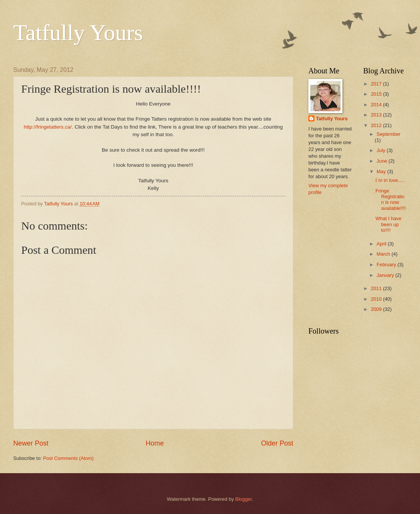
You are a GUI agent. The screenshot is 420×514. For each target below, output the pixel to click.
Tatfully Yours (78, 33)
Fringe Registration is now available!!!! (390, 200)
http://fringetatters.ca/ (48, 127)
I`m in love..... (390, 180)
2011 (377, 288)
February (387, 265)
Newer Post (31, 443)
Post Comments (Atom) (68, 458)
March (384, 254)
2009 (377, 309)
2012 (377, 125)
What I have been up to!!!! (388, 224)
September (388, 134)
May (382, 172)
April (382, 244)
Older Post (277, 443)
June (383, 161)
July (381, 150)
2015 (377, 94)
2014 (377, 105)
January (386, 275)
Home (155, 443)
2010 (377, 299)
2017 (377, 84)
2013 (377, 115)
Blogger (244, 499)
